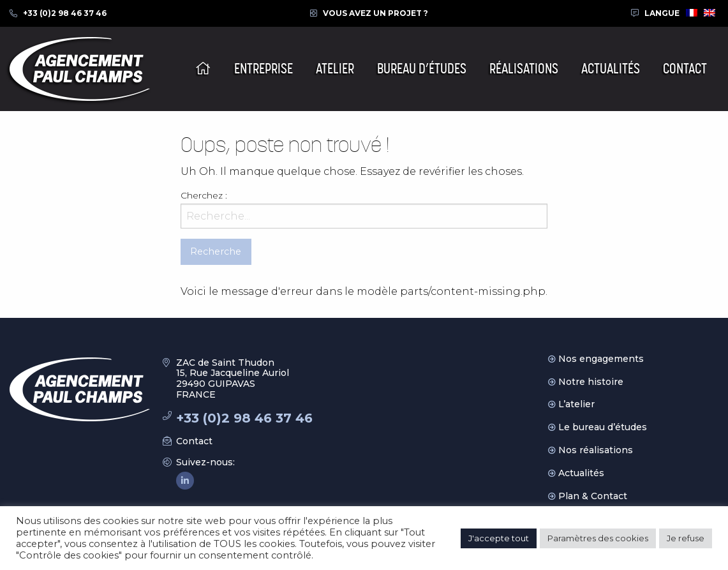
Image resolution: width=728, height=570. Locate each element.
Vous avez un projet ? (375, 13)
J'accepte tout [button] (499, 538)
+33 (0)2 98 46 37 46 (65, 13)
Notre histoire (591, 382)
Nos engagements (601, 359)
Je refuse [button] (686, 538)
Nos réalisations (596, 450)
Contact (194, 441)
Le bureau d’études (603, 427)
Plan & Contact (593, 496)
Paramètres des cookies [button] (598, 538)
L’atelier (576, 404)
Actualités (581, 473)
